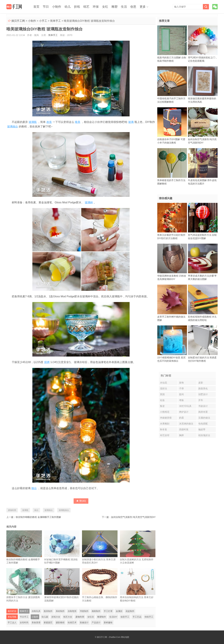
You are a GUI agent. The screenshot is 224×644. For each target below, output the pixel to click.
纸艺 (86, 7)
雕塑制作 (102, 617)
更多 (143, 7)
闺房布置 (203, 412)
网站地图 (125, 637)
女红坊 (91, 617)
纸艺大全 (68, 617)
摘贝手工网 (18, 21)
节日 (46, 7)
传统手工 (149, 617)
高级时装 (184, 429)
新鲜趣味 (108, 623)
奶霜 (181, 418)
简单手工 (55, 21)
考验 (181, 400)
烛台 (34, 488)
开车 (201, 400)
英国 (162, 394)
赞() (81, 501)
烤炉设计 (184, 412)
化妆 (162, 400)
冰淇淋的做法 (186, 424)
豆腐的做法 (204, 418)
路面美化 (203, 388)
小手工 (43, 21)
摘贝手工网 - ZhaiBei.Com (109, 637)
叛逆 (162, 406)
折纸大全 (56, 617)
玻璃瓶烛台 (64, 510)
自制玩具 (36, 611)
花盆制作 (130, 611)
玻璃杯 (89, 202)
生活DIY (113, 617)
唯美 (78, 122)
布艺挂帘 (165, 435)
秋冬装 (163, 429)
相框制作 (96, 611)
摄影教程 (60, 623)
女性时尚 (24, 623)
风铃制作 (60, 611)
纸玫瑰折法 (204, 435)
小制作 (57, 7)
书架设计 (203, 406)
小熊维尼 (165, 412)
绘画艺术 (72, 623)
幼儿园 (45, 617)
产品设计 (96, 623)
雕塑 (115, 7)
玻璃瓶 (33, 122)
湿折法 (163, 388)
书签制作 (84, 611)
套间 (181, 394)
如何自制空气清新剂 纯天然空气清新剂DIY (133, 517)
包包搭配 (203, 424)
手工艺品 (137, 617)
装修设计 (84, 623)
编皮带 (202, 429)
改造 (49, 122)
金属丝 (119, 611)
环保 (96, 7)
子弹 (181, 388)
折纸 (77, 7)
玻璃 (131, 122)
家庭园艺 (48, 623)
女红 (105, 7)
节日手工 (24, 617)
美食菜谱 (36, 623)
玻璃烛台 (13, 127)
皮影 (201, 383)
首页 (36, 7)
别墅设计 (203, 394)
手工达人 (12, 623)
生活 (124, 7)
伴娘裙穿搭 (166, 418)
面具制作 (48, 611)
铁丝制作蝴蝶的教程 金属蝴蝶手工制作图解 (38, 517)
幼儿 (68, 7)
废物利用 (12, 510)
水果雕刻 (165, 424)
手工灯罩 (108, 611)
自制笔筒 (72, 611)
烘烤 (47, 362)
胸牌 (181, 435)
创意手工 (125, 617)
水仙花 (163, 383)
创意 (133, 7)
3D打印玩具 (185, 406)
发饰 (181, 383)
